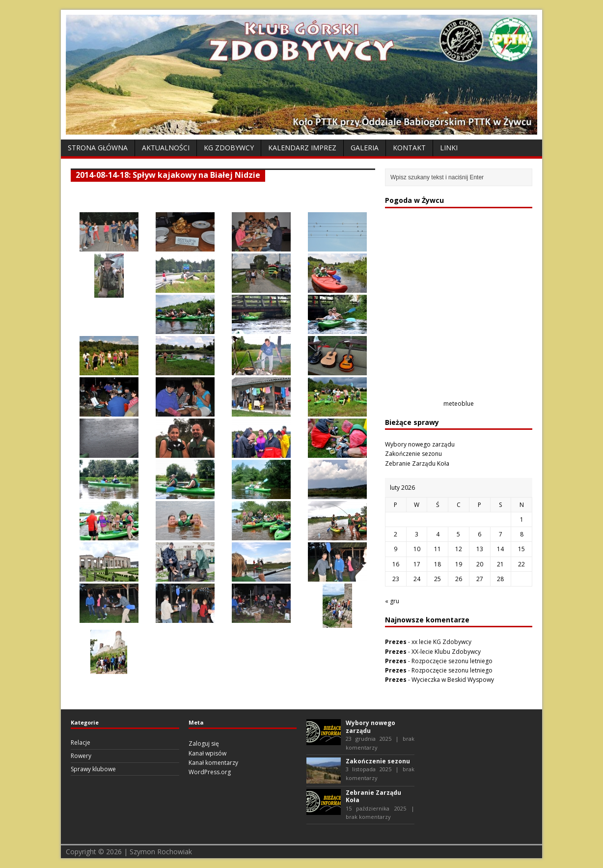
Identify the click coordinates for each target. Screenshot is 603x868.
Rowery (81, 756)
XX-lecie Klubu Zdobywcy (446, 652)
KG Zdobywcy (229, 148)
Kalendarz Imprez (302, 148)
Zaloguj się (204, 743)
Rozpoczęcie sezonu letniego (452, 661)
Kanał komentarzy (213, 763)
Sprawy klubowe (93, 769)
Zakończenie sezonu (413, 454)
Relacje (81, 742)
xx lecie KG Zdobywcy (441, 642)
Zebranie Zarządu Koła (417, 463)
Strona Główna (98, 148)
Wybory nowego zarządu (420, 444)
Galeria (365, 148)
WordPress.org (210, 772)
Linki (449, 148)
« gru (392, 601)
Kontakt (409, 148)
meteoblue (459, 404)
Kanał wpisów (207, 753)
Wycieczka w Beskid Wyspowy (453, 680)
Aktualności (166, 148)
